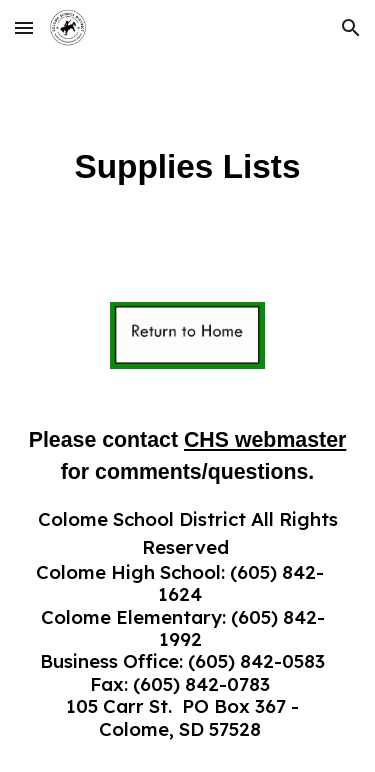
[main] (188, 167)
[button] (24, 27)
